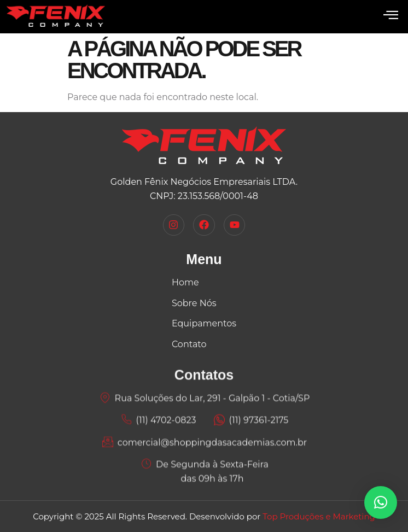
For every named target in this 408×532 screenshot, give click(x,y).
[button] (381, 502)
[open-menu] (391, 16)
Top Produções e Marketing (319, 516)
